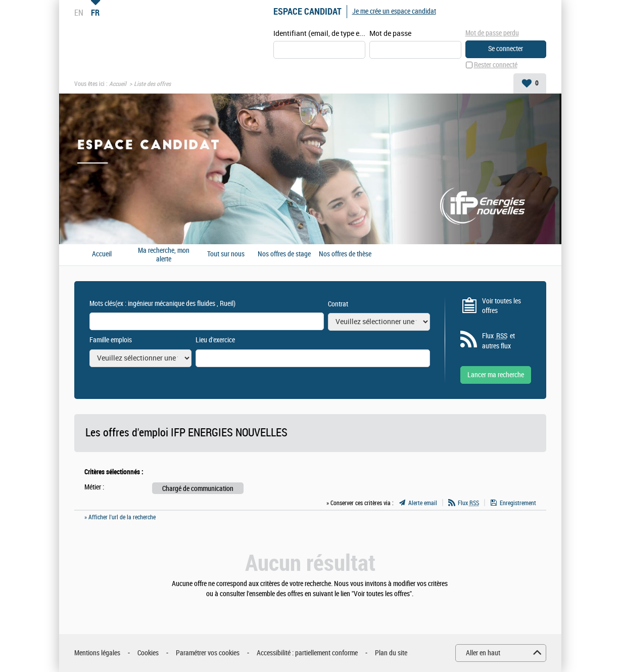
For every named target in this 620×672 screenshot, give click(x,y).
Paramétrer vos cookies (208, 653)
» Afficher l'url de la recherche (120, 517)
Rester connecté (496, 65)
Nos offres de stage (284, 254)
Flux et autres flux (498, 341)
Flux (468, 503)
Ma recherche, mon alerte (164, 255)
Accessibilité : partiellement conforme (307, 653)
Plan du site (391, 653)
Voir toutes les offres (502, 306)
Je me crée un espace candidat (394, 11)
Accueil (118, 84)
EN (79, 13)
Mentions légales (97, 653)
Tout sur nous (226, 254)
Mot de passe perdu (492, 33)
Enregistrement (518, 503)
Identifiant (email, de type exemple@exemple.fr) (319, 34)
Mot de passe (390, 34)
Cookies (148, 653)
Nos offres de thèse (345, 254)
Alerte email (423, 503)
